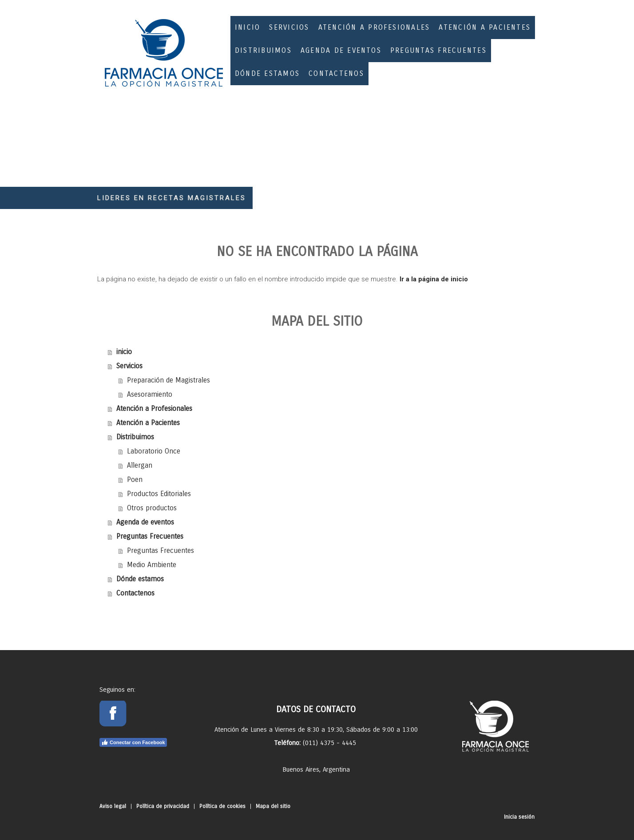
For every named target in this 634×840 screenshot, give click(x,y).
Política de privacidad (163, 806)
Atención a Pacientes (485, 27)
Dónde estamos (267, 73)
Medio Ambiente (152, 565)
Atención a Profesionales (374, 27)
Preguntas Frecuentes (438, 50)
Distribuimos (263, 50)
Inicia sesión (519, 817)
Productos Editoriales (159, 494)
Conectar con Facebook (133, 742)
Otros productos (152, 508)
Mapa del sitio (273, 806)
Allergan (140, 465)
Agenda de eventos (341, 50)
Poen (135, 479)
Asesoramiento (150, 394)
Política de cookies (222, 806)
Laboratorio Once (154, 451)
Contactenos (336, 73)
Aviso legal (113, 806)
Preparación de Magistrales (168, 380)
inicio (248, 27)
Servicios (289, 27)
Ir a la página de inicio (434, 279)
